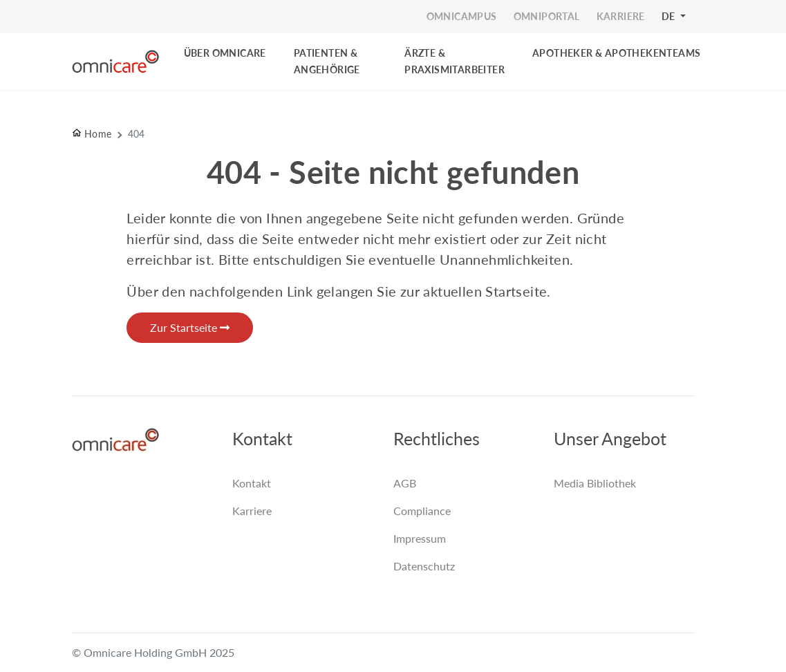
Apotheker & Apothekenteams (616, 53)
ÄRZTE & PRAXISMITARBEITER (455, 61)
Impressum (420, 538)
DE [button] (670, 16)
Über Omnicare (225, 53)
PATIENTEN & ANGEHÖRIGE (327, 61)
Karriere (252, 511)
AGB (405, 483)
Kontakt (252, 483)
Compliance (422, 511)
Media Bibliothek (595, 483)
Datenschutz (424, 566)
